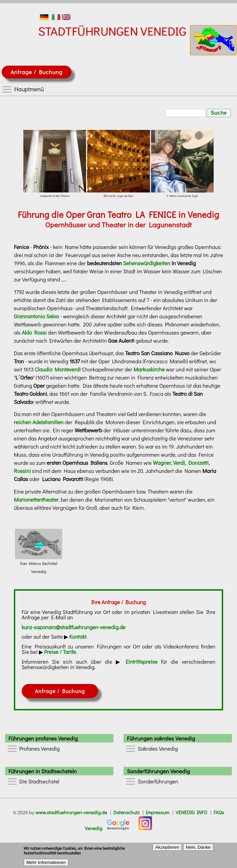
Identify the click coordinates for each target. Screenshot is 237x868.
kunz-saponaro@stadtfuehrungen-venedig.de (74, 627)
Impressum (157, 812)
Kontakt (78, 636)
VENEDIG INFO (191, 812)
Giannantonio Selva (36, 316)
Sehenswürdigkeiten (146, 263)
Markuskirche (149, 369)
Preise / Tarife (60, 652)
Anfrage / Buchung (36, 72)
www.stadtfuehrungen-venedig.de (71, 812)
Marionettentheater (36, 499)
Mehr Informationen (46, 864)
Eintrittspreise (142, 661)
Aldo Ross (33, 332)
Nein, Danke (198, 849)
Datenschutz (126, 812)
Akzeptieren (167, 849)
